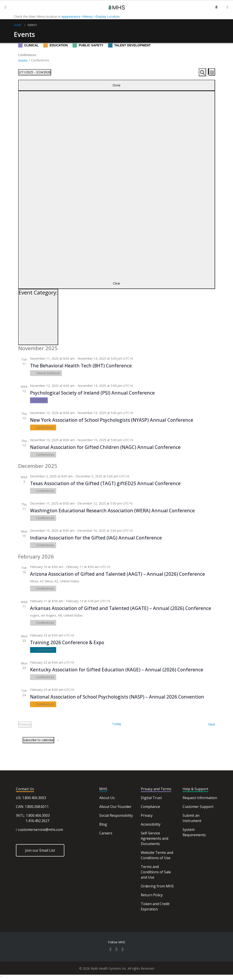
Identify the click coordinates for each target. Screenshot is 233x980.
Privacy (147, 815)
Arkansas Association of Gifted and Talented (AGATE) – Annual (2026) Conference (121, 608)
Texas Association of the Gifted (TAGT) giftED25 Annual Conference (105, 483)
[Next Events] (212, 724)
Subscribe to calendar (38, 740)
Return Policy (152, 895)
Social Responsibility (116, 815)
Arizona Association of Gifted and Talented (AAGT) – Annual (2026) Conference (117, 574)
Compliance (150, 807)
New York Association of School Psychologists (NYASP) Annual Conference (112, 420)
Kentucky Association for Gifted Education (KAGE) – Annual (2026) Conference (117, 670)
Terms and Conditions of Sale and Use (156, 872)
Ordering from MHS (157, 886)
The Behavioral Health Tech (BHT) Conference (81, 366)
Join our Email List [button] (40, 850)
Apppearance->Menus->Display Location (91, 16)
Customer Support (198, 807)
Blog (103, 824)
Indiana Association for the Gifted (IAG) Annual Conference (96, 538)
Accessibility (151, 824)
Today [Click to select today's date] (117, 724)
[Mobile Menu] (6, 7)
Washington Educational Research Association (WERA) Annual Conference (112, 511)
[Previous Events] (25, 724)
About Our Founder (115, 807)
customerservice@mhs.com (41, 830)
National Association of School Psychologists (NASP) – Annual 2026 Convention (117, 697)
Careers (106, 833)
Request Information (200, 798)
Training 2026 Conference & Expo (67, 642)
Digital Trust (151, 798)
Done (116, 85)
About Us (107, 798)
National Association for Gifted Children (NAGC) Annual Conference (105, 447)
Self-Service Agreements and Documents (155, 838)
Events (32, 25)
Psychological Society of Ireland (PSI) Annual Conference (92, 393)
